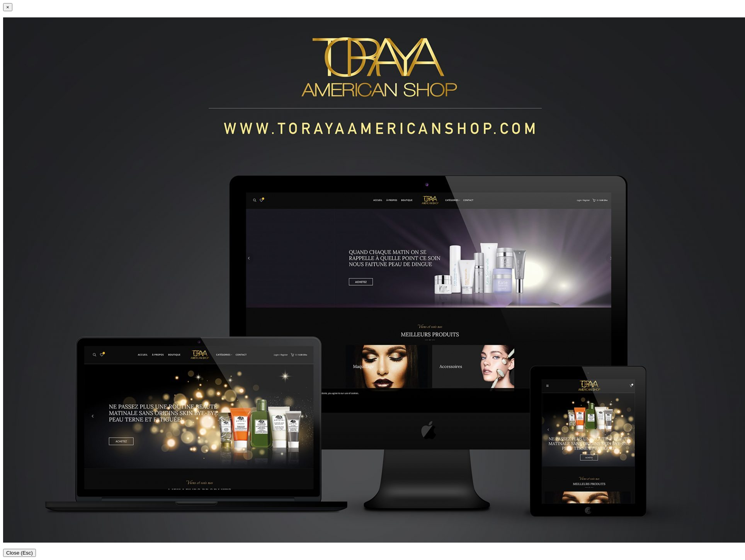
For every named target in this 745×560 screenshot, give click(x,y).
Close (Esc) (20, 553)
